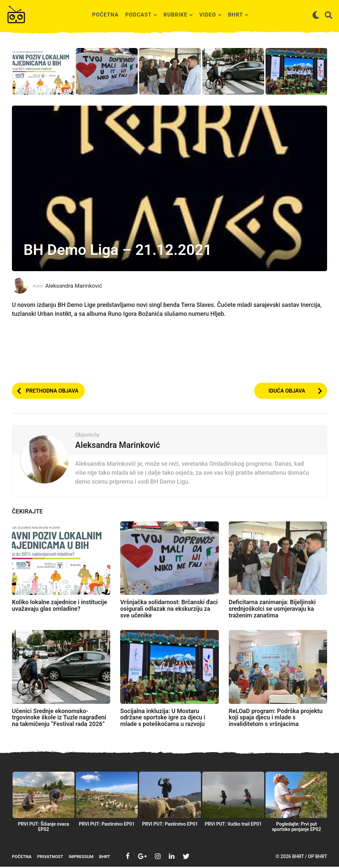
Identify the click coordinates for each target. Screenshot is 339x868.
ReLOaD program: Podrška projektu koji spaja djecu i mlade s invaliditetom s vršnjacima (276, 719)
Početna (105, 15)
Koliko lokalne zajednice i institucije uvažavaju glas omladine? (60, 607)
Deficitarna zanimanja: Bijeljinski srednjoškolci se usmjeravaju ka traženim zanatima (272, 610)
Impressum (81, 858)
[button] (316, 15)
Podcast (138, 15)
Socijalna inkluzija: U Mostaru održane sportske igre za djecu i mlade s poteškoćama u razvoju (163, 719)
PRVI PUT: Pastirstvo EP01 (107, 825)
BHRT (236, 15)
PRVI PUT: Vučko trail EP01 (233, 825)
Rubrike (175, 15)
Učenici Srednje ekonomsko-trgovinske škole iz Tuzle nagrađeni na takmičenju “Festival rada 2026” (59, 719)
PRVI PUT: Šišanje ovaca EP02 (44, 828)
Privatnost (50, 858)
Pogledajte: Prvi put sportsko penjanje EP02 (296, 828)
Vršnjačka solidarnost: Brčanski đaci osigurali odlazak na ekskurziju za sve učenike (169, 610)
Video (208, 15)
